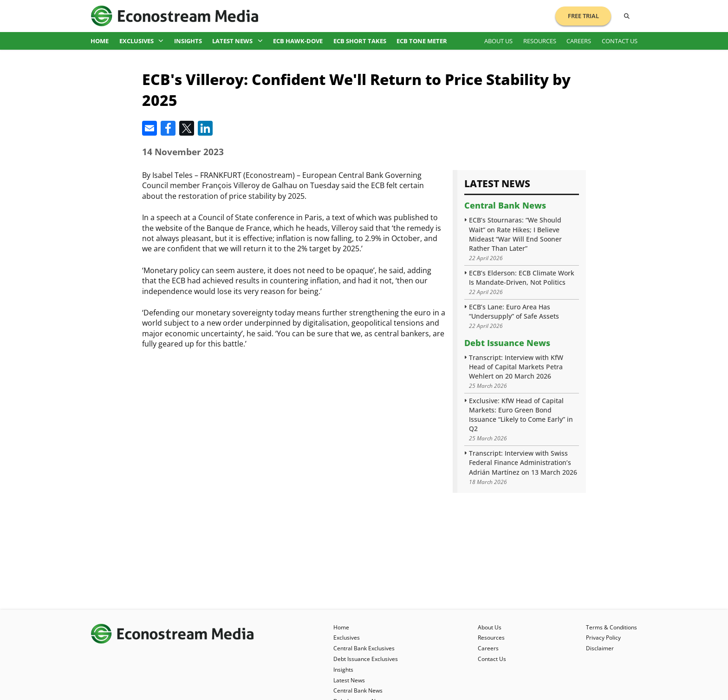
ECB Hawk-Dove (298, 41)
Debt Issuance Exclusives (366, 659)
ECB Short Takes (360, 41)
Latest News (237, 41)
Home (100, 41)
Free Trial (583, 16)
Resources (540, 41)
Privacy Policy (603, 638)
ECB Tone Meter (422, 41)
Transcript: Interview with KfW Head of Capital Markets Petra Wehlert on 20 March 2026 (516, 367)
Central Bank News (505, 205)
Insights (188, 41)
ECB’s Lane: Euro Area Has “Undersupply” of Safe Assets (514, 311)
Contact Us (620, 41)
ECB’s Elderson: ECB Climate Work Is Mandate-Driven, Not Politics (522, 278)
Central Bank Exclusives (364, 648)
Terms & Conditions (611, 627)
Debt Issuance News (507, 343)
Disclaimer (600, 648)
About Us (498, 41)
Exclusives (142, 41)
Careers (579, 41)
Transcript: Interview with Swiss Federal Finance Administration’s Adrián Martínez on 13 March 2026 (523, 462)
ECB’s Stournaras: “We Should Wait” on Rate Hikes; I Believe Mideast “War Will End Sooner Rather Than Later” (515, 234)
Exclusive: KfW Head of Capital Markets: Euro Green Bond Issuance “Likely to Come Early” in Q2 (521, 415)
